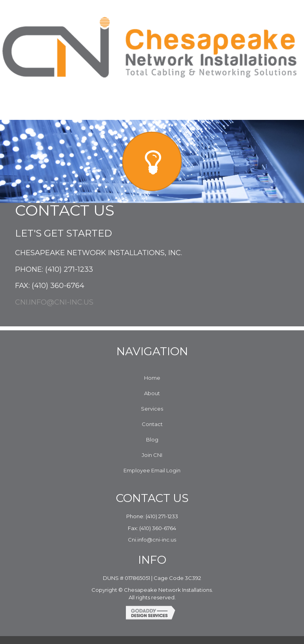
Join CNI (152, 455)
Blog (152, 439)
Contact (152, 424)
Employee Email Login (152, 470)
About (152, 393)
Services (152, 409)
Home (152, 378)
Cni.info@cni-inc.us (54, 302)
